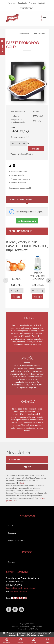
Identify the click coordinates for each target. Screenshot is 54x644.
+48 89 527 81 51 (18, 591)
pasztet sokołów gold (22, 188)
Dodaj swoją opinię (27, 221)
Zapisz (27, 467)
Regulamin (22, 3)
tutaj (22, 483)
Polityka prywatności (16, 540)
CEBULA (16, 279)
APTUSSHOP (37, 626)
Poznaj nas (12, 3)
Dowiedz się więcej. (36, 635)
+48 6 (14, 598)
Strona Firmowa (27, 8)
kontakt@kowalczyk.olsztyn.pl (21, 588)
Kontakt (41, 3)
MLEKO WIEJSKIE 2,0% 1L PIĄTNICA (38, 276)
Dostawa (32, 3)
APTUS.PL (34, 629)
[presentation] (5, 280)
